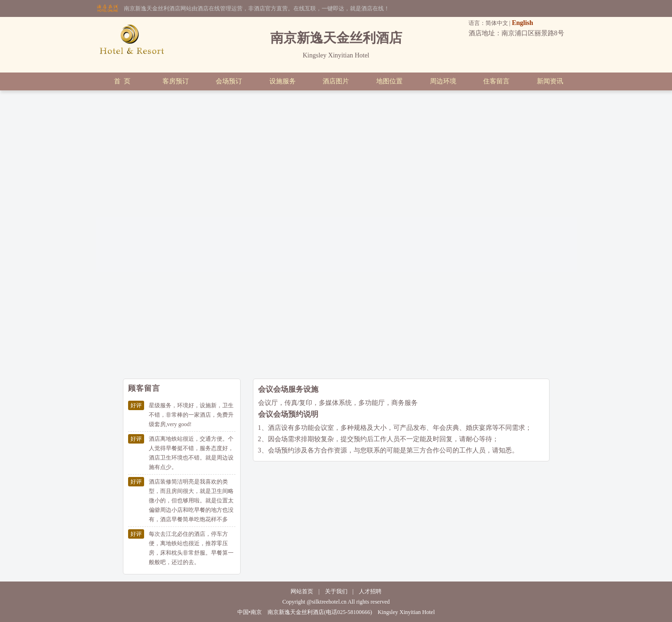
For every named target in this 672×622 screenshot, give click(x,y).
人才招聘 (370, 591)
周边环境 (443, 81)
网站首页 (302, 591)
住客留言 (496, 81)
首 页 (122, 81)
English (522, 23)
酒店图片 (336, 81)
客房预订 (176, 81)
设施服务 (283, 81)
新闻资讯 (550, 81)
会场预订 (229, 81)
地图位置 (389, 81)
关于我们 (336, 591)
